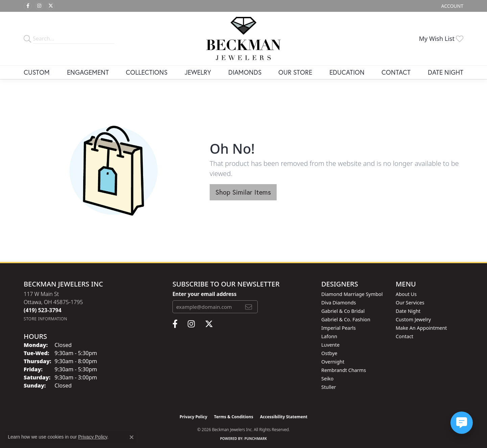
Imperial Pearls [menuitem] (339, 328)
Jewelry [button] (198, 72)
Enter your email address (204, 294)
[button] (452, 6)
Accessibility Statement (284, 417)
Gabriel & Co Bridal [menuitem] (343, 311)
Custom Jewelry (413, 319)
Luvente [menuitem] (330, 345)
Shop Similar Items (243, 192)
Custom (37, 72)
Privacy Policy (193, 417)
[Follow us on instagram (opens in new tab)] (39, 6)
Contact (396, 72)
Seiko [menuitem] (327, 379)
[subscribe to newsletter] (249, 307)
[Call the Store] (43, 310)
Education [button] (347, 72)
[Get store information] (45, 319)
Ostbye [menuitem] (329, 353)
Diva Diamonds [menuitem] (339, 303)
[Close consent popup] (132, 437)
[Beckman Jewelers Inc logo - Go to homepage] (243, 39)
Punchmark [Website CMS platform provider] (256, 439)
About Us (406, 294)
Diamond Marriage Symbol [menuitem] (352, 294)
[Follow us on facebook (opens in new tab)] (28, 6)
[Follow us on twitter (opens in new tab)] (51, 6)
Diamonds (245, 72)
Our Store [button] (295, 72)
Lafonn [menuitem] (329, 336)
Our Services (410, 303)
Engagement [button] (88, 72)
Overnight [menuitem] (333, 362)
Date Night (446, 72)
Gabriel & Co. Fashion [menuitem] (346, 319)
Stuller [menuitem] (329, 387)
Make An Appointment (421, 328)
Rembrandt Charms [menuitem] (344, 370)
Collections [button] (147, 72)
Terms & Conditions (234, 417)
